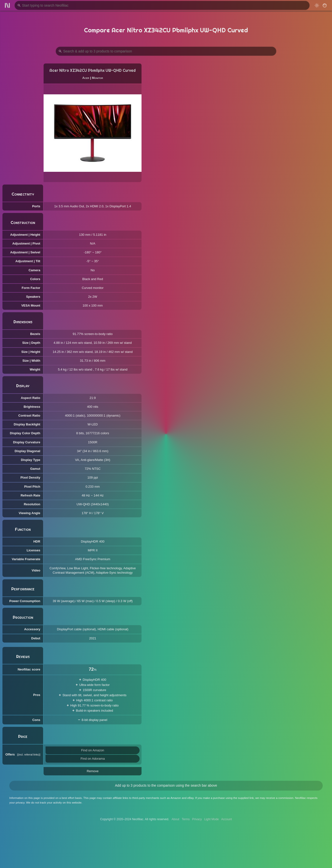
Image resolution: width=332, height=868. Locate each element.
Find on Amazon (93, 750)
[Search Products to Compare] (166, 51)
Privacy (197, 819)
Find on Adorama (93, 759)
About (175, 819)
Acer (86, 78)
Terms (186, 819)
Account (227, 819)
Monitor (97, 78)
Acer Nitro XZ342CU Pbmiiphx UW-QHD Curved (93, 70)
